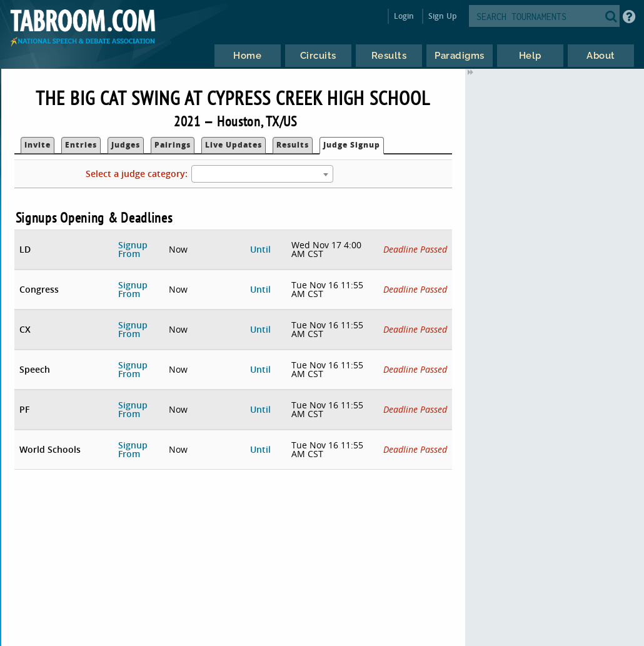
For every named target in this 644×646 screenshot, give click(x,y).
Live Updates (234, 145)
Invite (38, 145)
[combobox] (262, 174)
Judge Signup (352, 145)
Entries (81, 145)
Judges (126, 145)
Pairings (173, 145)
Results (293, 145)
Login (404, 16)
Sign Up (442, 16)
